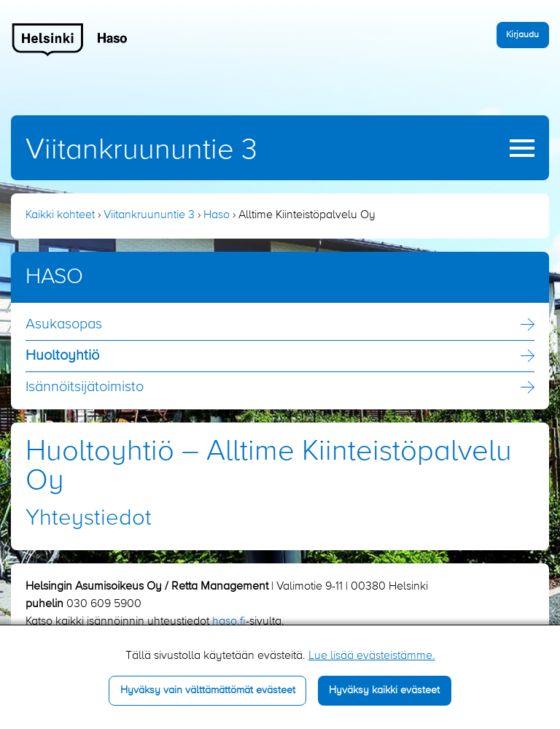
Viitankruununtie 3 (141, 150)
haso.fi (229, 622)
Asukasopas (64, 325)
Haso (217, 215)
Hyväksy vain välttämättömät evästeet (208, 690)
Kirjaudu (522, 35)
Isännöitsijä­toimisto (85, 387)
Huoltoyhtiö (62, 356)
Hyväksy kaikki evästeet (384, 690)
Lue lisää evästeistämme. (372, 656)
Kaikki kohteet (60, 215)
